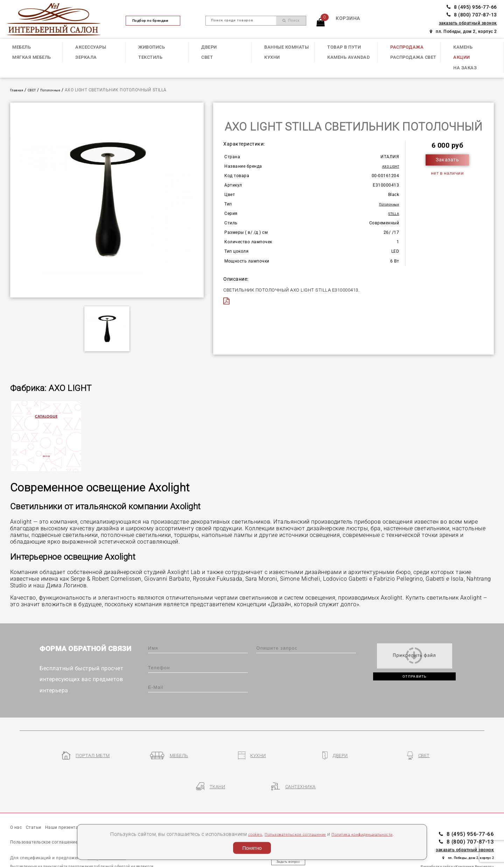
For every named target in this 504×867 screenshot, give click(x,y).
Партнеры (152, 801)
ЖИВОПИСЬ (152, 47)
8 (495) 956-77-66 (472, 7)
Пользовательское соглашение (289, 834)
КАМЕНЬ (463, 47)
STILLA (392, 214)
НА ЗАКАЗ (465, 68)
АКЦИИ (462, 57)
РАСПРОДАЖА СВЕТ (413, 57)
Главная (19, 90)
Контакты (184, 801)
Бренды (123, 801)
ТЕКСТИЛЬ (150, 57)
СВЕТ (207, 57)
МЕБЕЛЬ (22, 47)
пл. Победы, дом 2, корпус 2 (463, 32)
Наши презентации (81, 801)
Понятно (252, 848)
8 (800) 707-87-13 (472, 15)
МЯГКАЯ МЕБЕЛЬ (32, 57)
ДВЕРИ (209, 47)
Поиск (291, 20)
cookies (240, 834)
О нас (18, 801)
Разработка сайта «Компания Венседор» (457, 839)
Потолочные (61, 90)
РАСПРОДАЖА (407, 47)
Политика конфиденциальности (371, 834)
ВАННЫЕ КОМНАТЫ (286, 47)
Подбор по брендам (153, 20)
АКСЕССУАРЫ (91, 47)
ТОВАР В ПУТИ (344, 47)
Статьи (40, 801)
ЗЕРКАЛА (86, 57)
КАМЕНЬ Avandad (348, 57)
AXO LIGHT (388, 166)
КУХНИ (272, 57)
